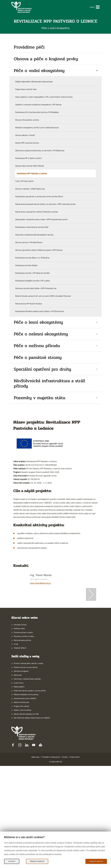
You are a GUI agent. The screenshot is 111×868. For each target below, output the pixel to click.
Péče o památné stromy (38, 357)
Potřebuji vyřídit (19, 731)
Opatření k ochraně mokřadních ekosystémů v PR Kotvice (38, 105)
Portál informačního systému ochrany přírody (30, 793)
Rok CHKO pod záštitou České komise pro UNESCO (32, 820)
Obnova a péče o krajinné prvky (46, 59)
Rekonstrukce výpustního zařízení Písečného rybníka (37, 212)
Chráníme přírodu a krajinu (23, 735)
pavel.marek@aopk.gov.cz (40, 583)
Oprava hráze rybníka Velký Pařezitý (30, 166)
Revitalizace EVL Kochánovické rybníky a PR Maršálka (37, 112)
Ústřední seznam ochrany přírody (26, 769)
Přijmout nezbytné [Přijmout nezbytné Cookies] (37, 861)
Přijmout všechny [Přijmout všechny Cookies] (96, 861)
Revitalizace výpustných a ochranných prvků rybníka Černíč (39, 196)
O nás (16, 746)
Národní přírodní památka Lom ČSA (26, 816)
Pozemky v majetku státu (40, 398)
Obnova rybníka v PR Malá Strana (29, 242)
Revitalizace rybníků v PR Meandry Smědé (32, 273)
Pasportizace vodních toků (26, 89)
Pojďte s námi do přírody (23, 812)
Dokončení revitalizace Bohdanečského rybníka (34, 235)
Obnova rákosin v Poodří (25, 135)
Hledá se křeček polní (21, 804)
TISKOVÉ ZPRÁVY (20, 750)
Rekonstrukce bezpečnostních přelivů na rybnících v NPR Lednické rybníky (45, 204)
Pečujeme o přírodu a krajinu (24, 738)
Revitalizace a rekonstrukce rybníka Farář (32, 227)
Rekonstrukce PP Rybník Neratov (29, 304)
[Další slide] (91, 645)
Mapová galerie (19, 789)
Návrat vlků (18, 777)
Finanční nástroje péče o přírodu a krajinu (29, 765)
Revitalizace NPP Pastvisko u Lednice (32, 173)
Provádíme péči (29, 47)
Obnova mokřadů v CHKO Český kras (30, 189)
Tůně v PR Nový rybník (24, 181)
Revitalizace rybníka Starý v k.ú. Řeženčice (32, 258)
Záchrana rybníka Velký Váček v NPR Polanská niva (36, 288)
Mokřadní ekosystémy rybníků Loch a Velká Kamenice (37, 127)
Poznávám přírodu (20, 727)
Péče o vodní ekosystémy (39, 71)
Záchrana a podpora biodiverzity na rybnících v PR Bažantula (40, 150)
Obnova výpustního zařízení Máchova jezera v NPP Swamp (39, 250)
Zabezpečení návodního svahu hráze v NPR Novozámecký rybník (41, 219)
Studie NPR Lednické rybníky (27, 143)
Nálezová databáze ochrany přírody (26, 797)
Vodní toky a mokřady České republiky (27, 781)
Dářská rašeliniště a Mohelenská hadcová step (34, 82)
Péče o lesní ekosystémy (38, 322)
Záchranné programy (21, 773)
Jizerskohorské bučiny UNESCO (25, 800)
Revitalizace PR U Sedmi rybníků (28, 158)
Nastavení (12, 861)
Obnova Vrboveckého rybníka (27, 120)
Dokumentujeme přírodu (23, 742)
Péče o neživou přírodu (37, 346)
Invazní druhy (19, 785)
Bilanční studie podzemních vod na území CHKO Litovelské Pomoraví (43, 296)
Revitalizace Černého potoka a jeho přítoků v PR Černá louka (40, 311)
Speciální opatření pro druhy (42, 369)
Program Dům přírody (21, 808)
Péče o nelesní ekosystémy (41, 334)
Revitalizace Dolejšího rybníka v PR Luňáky (32, 281)
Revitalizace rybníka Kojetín (26, 265)
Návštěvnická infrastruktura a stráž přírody (49, 383)
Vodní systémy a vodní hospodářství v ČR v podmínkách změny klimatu (44, 97)
